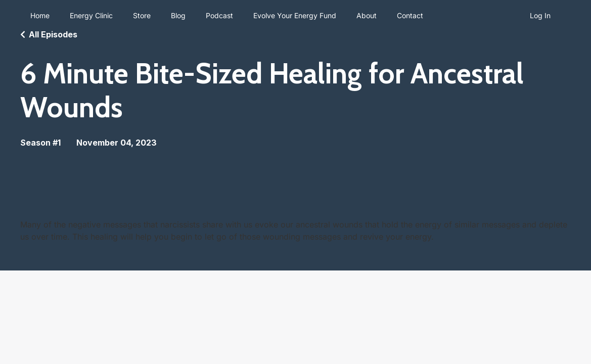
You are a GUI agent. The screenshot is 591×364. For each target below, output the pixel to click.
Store (142, 15)
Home (40, 15)
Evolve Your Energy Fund (295, 15)
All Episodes (53, 34)
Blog (178, 15)
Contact (410, 15)
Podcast (219, 15)
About (367, 15)
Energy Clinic (91, 15)
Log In (540, 15)
